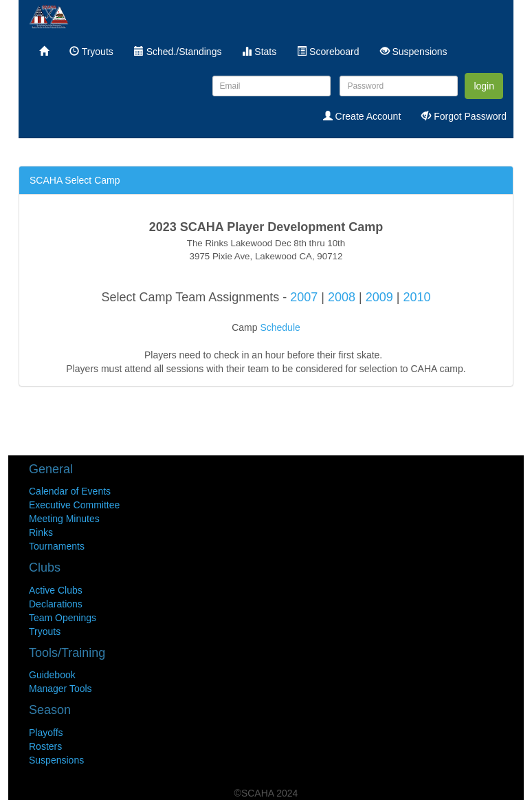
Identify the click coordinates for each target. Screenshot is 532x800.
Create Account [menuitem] (362, 116)
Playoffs (46, 733)
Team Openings (63, 618)
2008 (342, 297)
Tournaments (57, 546)
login (484, 86)
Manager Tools (60, 689)
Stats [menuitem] (259, 52)
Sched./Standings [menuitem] (178, 52)
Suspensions (56, 760)
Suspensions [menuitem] (414, 52)
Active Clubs (56, 590)
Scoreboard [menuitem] (328, 52)
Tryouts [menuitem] (91, 52)
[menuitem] (44, 52)
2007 (306, 297)
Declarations (56, 604)
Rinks (41, 532)
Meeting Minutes (64, 519)
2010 (417, 297)
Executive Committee (74, 505)
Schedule (280, 327)
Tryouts (45, 631)
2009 (379, 297)
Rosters (45, 746)
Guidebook (52, 675)
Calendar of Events (70, 491)
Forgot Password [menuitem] (464, 116)
